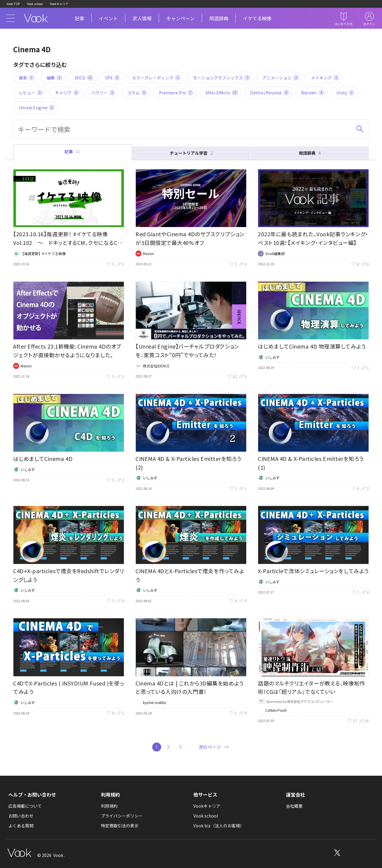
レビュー (31, 93)
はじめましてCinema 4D (43, 458)
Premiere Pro (176, 93)
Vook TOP (13, 4)
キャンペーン (180, 18)
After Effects (222, 93)
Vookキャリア (59, 4)
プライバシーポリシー (122, 816)
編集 (54, 78)
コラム (137, 93)
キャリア (67, 93)
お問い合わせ (21, 816)
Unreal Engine (37, 108)
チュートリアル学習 (191, 153)
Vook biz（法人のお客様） (219, 826)
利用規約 (109, 806)
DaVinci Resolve (270, 93)
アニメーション (281, 78)
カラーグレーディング (156, 78)
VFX (113, 78)
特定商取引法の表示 (120, 826)
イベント (108, 18)
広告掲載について (25, 806)
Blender (313, 93)
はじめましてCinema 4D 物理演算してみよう (312, 346)
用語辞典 (219, 18)
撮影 (27, 78)
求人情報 (142, 18)
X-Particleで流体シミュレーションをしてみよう (313, 571)
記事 (79, 18)
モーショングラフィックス (222, 78)
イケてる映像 (257, 18)
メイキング (325, 78)
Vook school (35, 4)
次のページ (210, 747)
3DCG (84, 78)
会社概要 (294, 806)
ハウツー (103, 93)
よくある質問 (21, 826)
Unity (345, 93)
